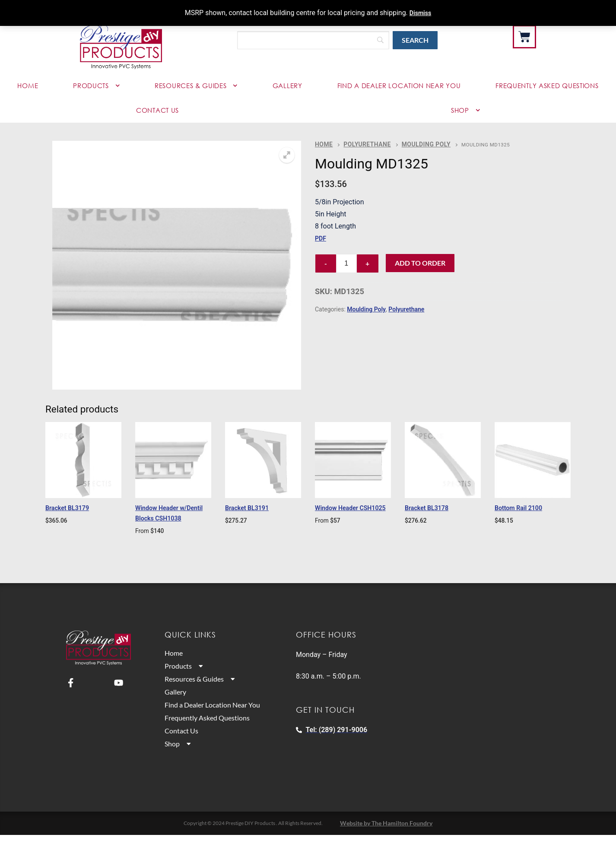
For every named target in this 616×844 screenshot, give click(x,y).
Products (96, 86)
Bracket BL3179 (73, 508)
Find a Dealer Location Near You (399, 86)
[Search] (313, 40)
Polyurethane (361, 143)
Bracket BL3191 (252, 508)
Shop (179, 754)
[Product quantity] (346, 262)
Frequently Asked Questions (547, 86)
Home (28, 86)
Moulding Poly (411, 143)
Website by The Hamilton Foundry (386, 833)
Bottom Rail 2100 (524, 508)
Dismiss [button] (420, 13)
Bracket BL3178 (432, 508)
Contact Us (157, 110)
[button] (287, 155)
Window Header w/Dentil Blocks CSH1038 (162, 518)
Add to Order (420, 262)
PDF (321, 237)
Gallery (287, 86)
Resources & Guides (196, 86)
